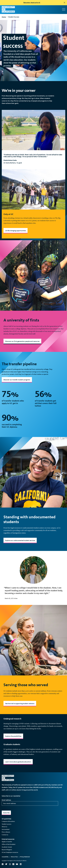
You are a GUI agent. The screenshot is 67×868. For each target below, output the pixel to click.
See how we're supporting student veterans (20, 704)
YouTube (17, 864)
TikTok (13, 864)
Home (4, 17)
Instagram (10, 864)
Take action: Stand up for (32, 3)
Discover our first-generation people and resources (22, 341)
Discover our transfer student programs (17, 380)
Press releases (6, 832)
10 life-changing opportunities (16, 231)
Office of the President (9, 844)
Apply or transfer (7, 842)
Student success (7, 824)
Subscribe (6, 813)
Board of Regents (7, 850)
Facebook (3, 864)
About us (4, 827)
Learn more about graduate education (18, 762)
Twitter (6, 864)
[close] (64, 3)
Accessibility (5, 857)
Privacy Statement (25, 857)
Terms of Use (14, 857)
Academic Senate (7, 847)
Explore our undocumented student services (20, 540)
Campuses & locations (8, 821)
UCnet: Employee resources (10, 852)
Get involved (6, 829)
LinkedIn (21, 864)
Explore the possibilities (13, 736)
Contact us (5, 835)
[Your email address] (30, 803)
